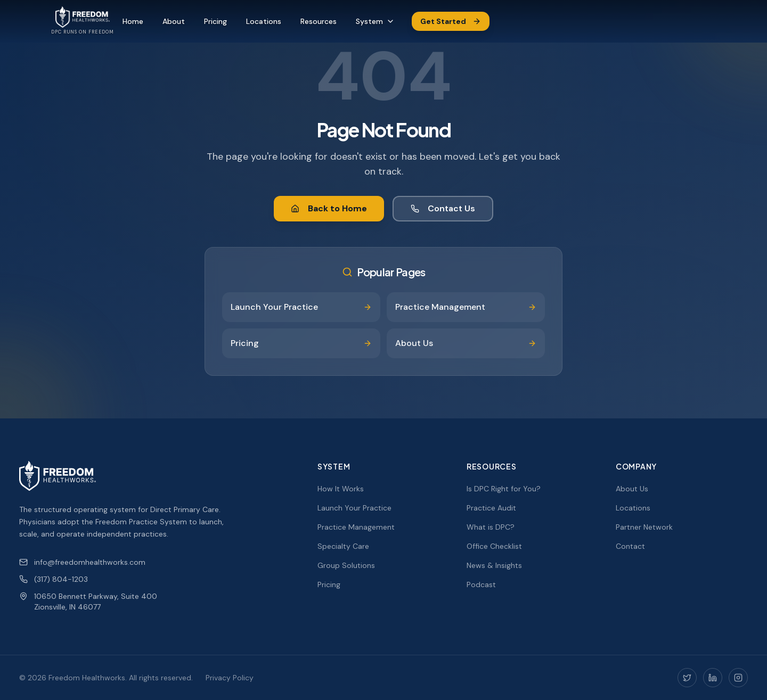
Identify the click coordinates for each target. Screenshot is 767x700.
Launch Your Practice (354, 508)
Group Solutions (346, 565)
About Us (632, 489)
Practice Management (356, 527)
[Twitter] (687, 678)
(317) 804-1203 (54, 579)
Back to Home (329, 208)
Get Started (451, 21)
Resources (319, 21)
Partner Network (644, 527)
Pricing (215, 21)
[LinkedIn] (713, 678)
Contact (630, 546)
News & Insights (494, 565)
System (375, 21)
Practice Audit (491, 508)
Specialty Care (343, 546)
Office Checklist (494, 546)
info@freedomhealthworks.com (82, 562)
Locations (264, 21)
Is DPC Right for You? (504, 489)
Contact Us (443, 208)
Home (133, 21)
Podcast (481, 584)
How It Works (341, 489)
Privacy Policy (230, 678)
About (174, 21)
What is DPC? (491, 527)
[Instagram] (738, 678)
